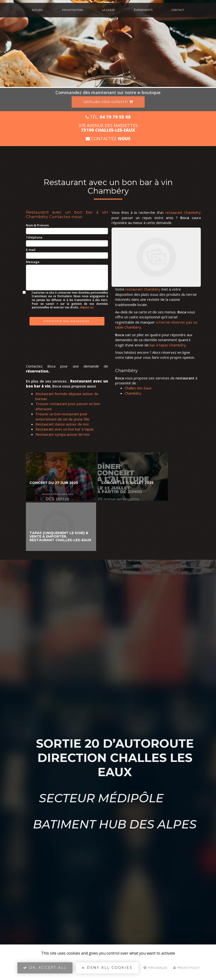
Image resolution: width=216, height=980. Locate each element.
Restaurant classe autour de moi (62, 424)
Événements (143, 10)
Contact (178, 10)
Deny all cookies (107, 970)
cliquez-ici (86, 307)
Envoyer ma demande (67, 321)
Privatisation (72, 10)
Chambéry (133, 393)
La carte (108, 10)
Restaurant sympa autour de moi (62, 434)
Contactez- (108, 139)
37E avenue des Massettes (108, 128)
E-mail (31, 250)
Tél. (108, 117)
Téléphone (34, 237)
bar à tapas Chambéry (168, 345)
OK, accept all (45, 970)
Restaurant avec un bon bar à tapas (65, 429)
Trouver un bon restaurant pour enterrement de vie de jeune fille (62, 416)
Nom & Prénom (37, 225)
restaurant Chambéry (183, 212)
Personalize (155, 970)
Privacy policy (187, 970)
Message (33, 262)
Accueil (37, 10)
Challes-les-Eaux (138, 388)
